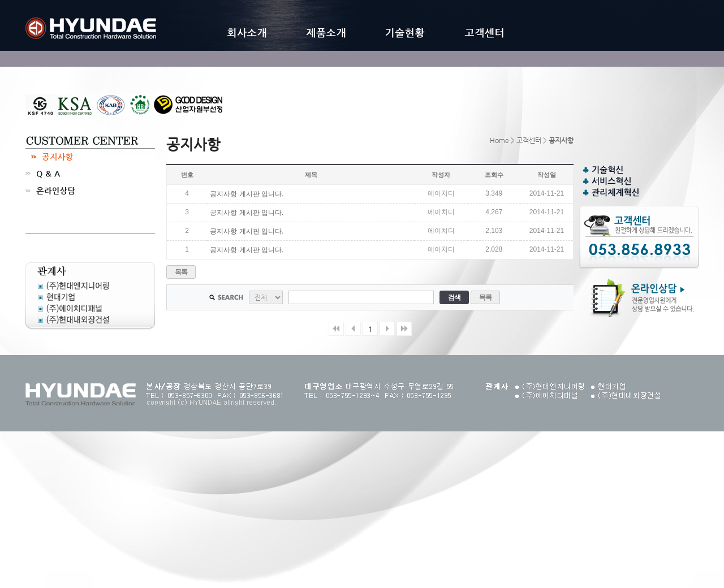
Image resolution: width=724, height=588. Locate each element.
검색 (454, 297)
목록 (181, 272)
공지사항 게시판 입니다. (247, 194)
